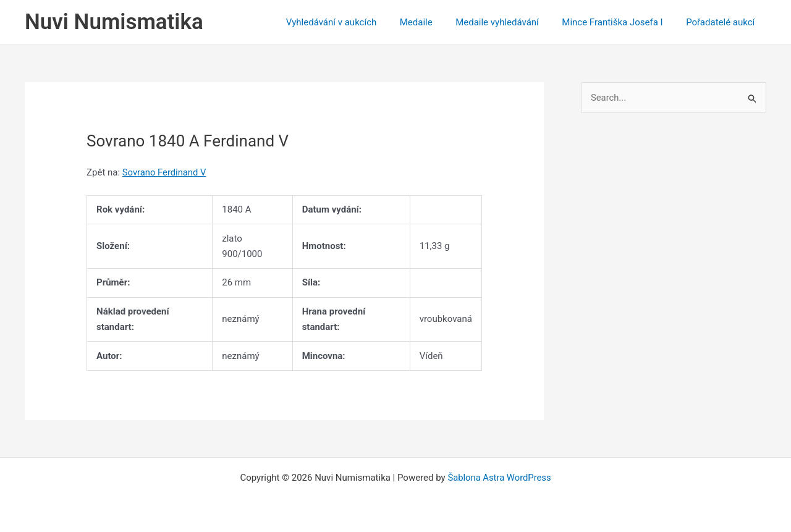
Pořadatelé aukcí (723, 22)
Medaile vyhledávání (509, 22)
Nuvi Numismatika (114, 22)
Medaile (432, 22)
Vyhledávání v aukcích (352, 22)
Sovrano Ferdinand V (165, 172)
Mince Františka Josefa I (620, 22)
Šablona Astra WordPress (499, 478)
